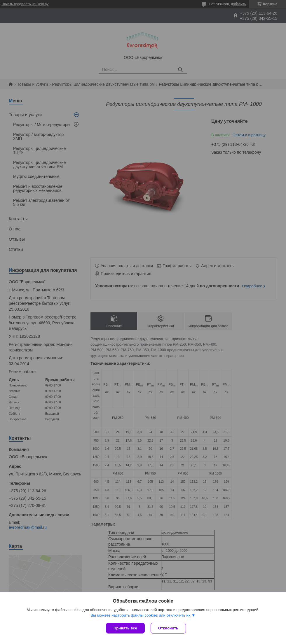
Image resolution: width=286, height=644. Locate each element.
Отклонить (168, 628)
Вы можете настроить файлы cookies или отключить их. (141, 615)
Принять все (125, 628)
